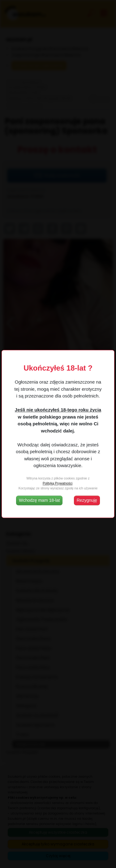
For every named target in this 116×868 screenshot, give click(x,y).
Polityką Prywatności (58, 483)
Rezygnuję (87, 501)
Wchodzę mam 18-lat (39, 501)
